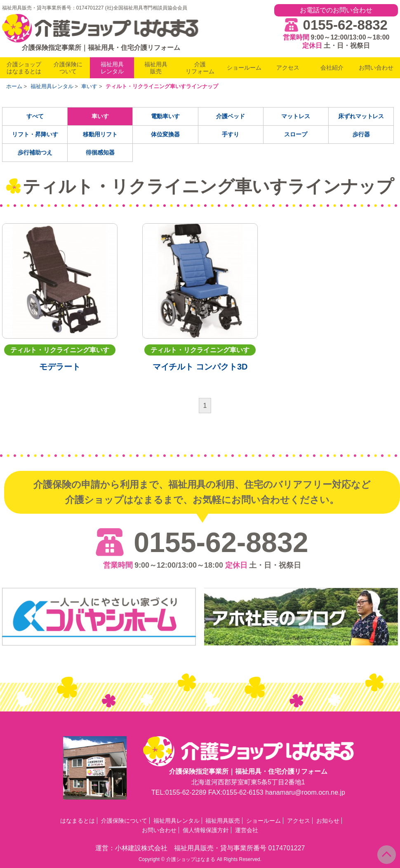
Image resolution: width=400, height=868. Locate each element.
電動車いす (165, 116)
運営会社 (247, 830)
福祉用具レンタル (112, 68)
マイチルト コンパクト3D (200, 367)
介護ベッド (231, 116)
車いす (100, 116)
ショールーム (244, 68)
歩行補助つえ (35, 152)
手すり (231, 134)
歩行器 (361, 134)
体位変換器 (165, 134)
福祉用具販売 (156, 68)
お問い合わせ (376, 68)
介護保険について (68, 68)
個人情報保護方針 (206, 830)
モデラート (60, 367)
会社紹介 (332, 68)
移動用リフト (100, 134)
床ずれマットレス (361, 116)
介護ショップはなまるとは (24, 68)
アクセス (288, 68)
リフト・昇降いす (35, 134)
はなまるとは (78, 821)
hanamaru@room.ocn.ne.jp (305, 792)
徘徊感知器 (100, 152)
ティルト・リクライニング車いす (60, 350)
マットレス (296, 116)
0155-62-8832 (345, 25)
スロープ (296, 134)
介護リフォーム (200, 68)
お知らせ (328, 821)
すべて (35, 116)
